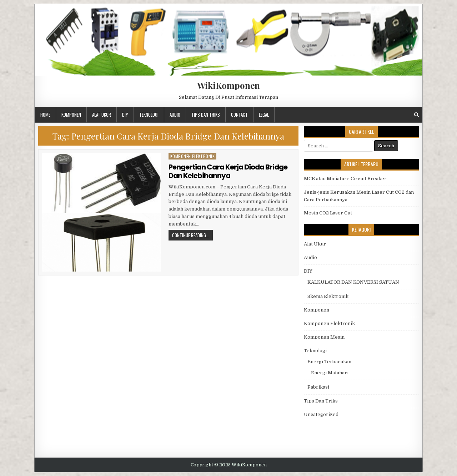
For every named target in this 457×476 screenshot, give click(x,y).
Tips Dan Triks (206, 115)
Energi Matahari (330, 373)
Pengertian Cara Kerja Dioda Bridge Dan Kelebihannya (228, 171)
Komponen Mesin (324, 337)
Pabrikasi (318, 387)
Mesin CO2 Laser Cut (328, 213)
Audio (175, 115)
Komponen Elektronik (193, 156)
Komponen (71, 115)
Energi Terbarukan (329, 362)
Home (45, 115)
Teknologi (149, 115)
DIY (125, 115)
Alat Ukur (102, 115)
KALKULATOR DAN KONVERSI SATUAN (353, 282)
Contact (239, 115)
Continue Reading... (191, 235)
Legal (264, 115)
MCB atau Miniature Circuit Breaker (345, 179)
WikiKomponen (228, 85)
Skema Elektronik (328, 296)
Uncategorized (321, 414)
